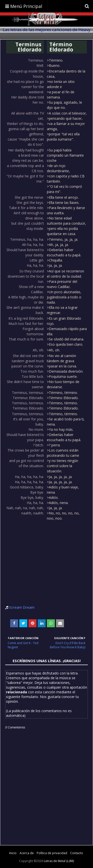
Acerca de (27, 853)
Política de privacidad (52, 853)
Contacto (77, 853)
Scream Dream (22, 607)
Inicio (13, 853)
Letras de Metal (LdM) (59, 861)
